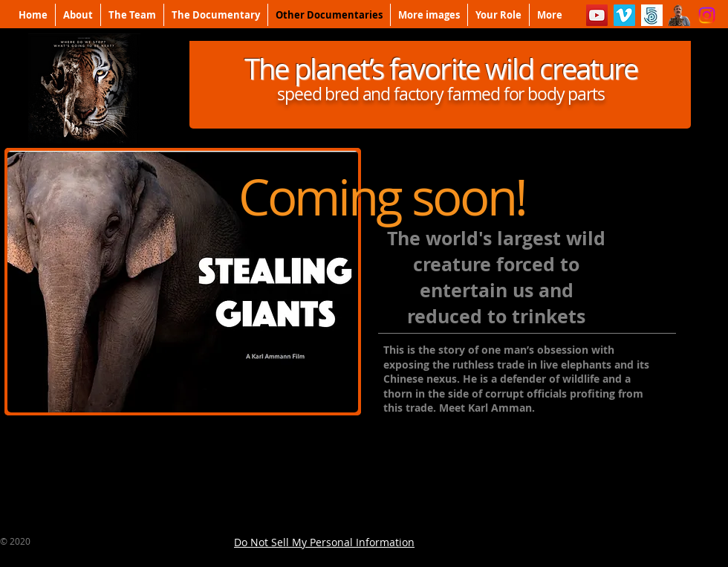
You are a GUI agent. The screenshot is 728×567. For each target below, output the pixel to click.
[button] (183, 282)
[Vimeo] (624, 15)
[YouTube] (597, 15)
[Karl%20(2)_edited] (679, 15)
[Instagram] (707, 15)
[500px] (652, 15)
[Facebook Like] (631, 542)
